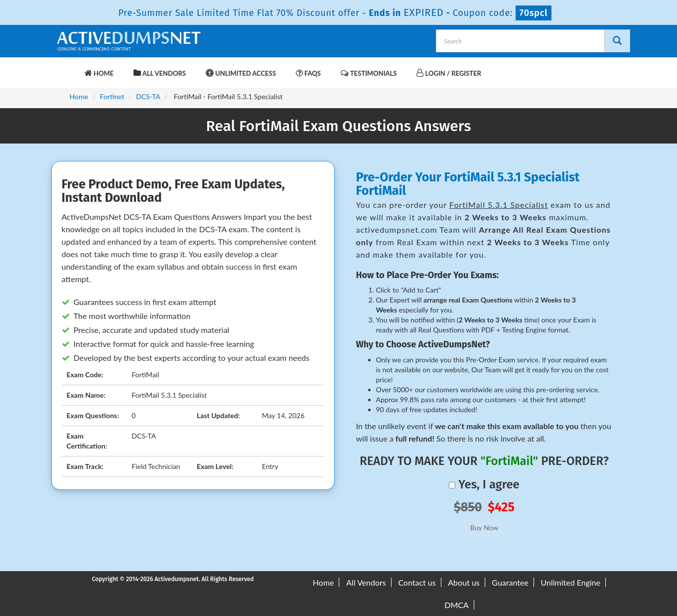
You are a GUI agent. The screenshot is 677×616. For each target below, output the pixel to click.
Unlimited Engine (570, 582)
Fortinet (112, 96)
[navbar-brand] (67, 68)
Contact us (417, 582)
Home (99, 73)
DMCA (457, 605)
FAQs (308, 73)
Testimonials (369, 73)
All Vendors (160, 73)
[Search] (617, 41)
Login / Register (449, 73)
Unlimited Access (241, 73)
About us (464, 582)
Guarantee (510, 582)
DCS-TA (148, 96)
